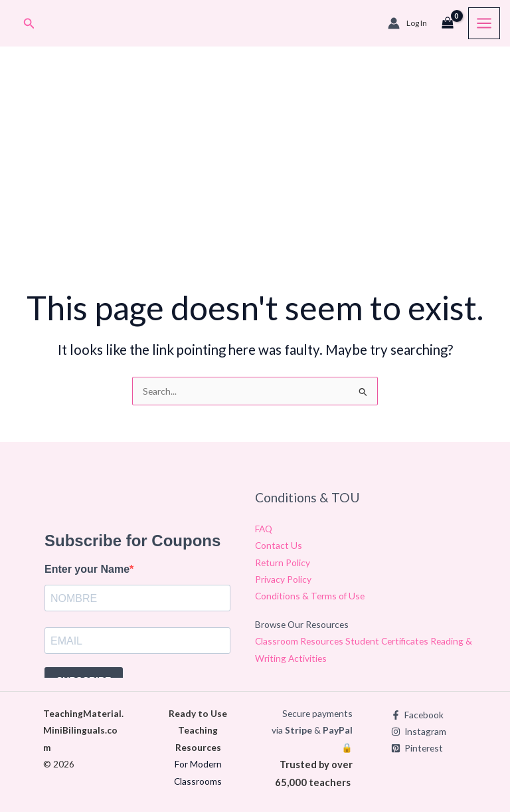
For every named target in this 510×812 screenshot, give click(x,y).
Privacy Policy (283, 579)
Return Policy (283, 562)
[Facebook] (417, 715)
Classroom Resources (300, 641)
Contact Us (279, 545)
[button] (29, 24)
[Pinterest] (417, 748)
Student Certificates (388, 641)
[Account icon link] (407, 23)
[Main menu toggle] (484, 24)
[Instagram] (419, 732)
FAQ (264, 529)
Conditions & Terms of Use (310, 596)
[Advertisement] (255, 176)
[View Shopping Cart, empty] (448, 23)
